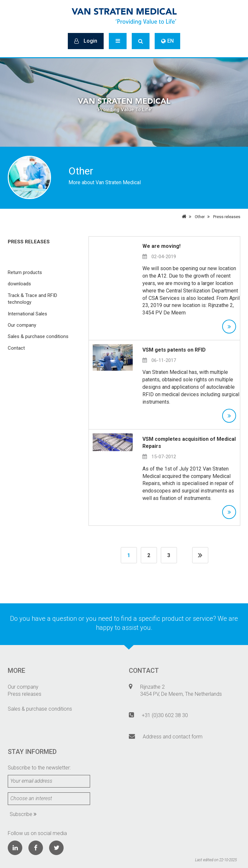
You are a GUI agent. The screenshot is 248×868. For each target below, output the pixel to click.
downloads (19, 284)
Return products (25, 272)
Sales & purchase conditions (38, 336)
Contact (16, 348)
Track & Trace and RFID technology (32, 299)
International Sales (27, 314)
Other (200, 217)
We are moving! (161, 246)
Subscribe (23, 814)
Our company (22, 325)
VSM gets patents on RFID (174, 350)
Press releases (227, 217)
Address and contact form (173, 737)
